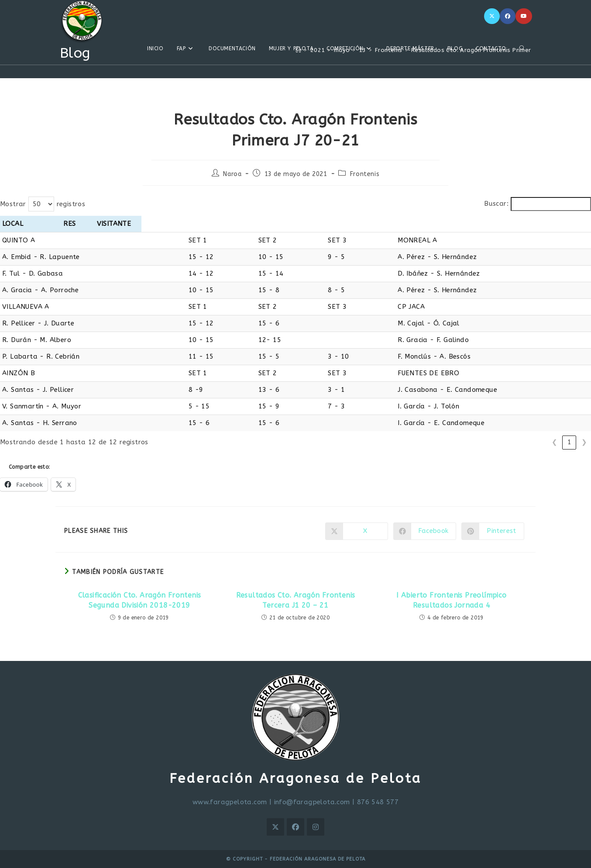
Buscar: (496, 204)
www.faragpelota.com (230, 802)
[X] (492, 16)
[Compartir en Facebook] (425, 531)
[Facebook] (508, 16)
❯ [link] (584, 442)
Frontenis (365, 174)
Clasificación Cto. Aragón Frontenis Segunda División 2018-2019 (140, 600)
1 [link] (569, 442)
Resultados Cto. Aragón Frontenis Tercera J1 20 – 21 (296, 600)
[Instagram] (316, 827)
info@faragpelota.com (312, 802)
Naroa (232, 174)
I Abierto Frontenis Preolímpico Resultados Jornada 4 (451, 600)
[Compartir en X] (357, 531)
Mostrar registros (43, 204)
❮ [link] (555, 442)
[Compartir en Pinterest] (493, 531)
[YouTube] (524, 16)
